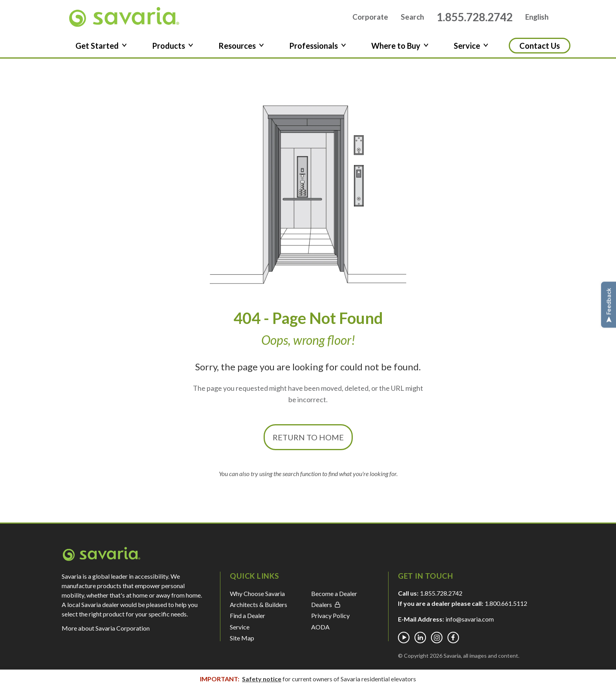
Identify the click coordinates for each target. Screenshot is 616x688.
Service (240, 627)
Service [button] (471, 46)
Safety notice (262, 679)
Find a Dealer (247, 615)
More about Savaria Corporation (106, 628)
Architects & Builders (258, 604)
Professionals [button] (318, 46)
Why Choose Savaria (257, 593)
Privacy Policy (330, 615)
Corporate (370, 17)
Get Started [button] (101, 46)
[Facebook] (453, 638)
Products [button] (173, 46)
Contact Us (540, 46)
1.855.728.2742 (475, 17)
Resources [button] (241, 46)
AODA (320, 627)
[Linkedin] (420, 638)
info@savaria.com (470, 619)
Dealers (326, 604)
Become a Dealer (334, 593)
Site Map (242, 638)
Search (412, 17)
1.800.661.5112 (506, 603)
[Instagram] (437, 638)
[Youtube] (404, 638)
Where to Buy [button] (400, 46)
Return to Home (308, 437)
